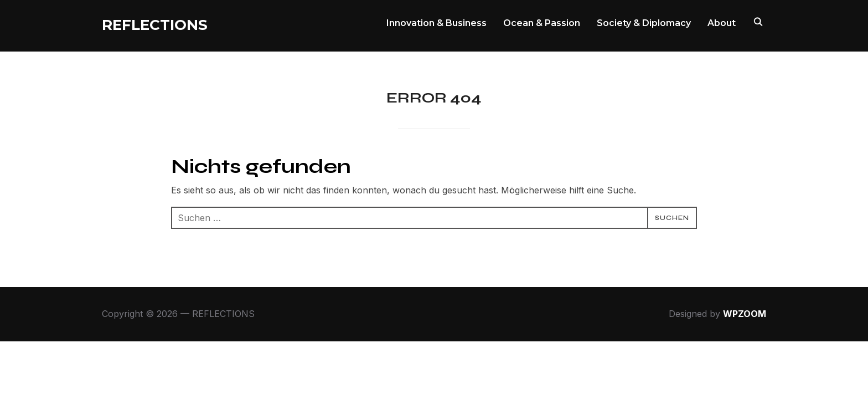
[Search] (758, 21)
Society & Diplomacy (644, 23)
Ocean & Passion (542, 23)
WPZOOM (745, 314)
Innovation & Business (436, 23)
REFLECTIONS (155, 25)
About (722, 23)
